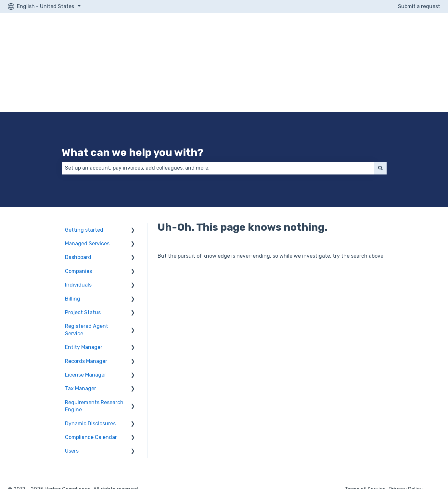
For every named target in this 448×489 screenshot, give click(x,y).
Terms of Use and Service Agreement (378, 462)
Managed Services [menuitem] (87, 188)
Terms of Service (365, 433)
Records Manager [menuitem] (86, 305)
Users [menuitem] (72, 395)
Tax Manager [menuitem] (81, 333)
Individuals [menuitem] (78, 229)
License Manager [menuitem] (86, 319)
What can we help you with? (133, 97)
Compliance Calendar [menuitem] (91, 381)
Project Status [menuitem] (83, 257)
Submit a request (419, 6)
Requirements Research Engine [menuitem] (94, 350)
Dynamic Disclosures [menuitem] (90, 368)
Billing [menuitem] (73, 243)
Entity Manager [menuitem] (84, 291)
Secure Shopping (31, 440)
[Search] (380, 112)
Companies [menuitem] (78, 215)
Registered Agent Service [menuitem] (87, 274)
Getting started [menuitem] (84, 174)
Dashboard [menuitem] (78, 201)
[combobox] (218, 112)
